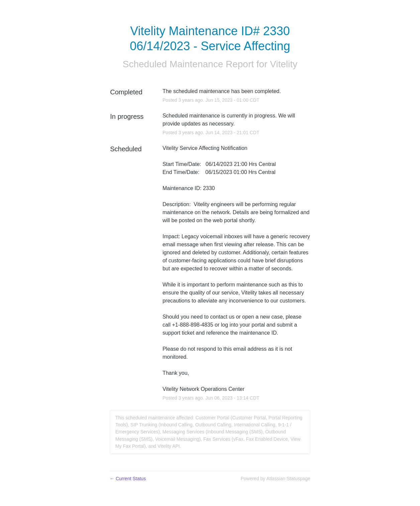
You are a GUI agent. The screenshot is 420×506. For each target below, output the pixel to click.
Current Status (128, 479)
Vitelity (284, 64)
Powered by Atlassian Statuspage (275, 479)
